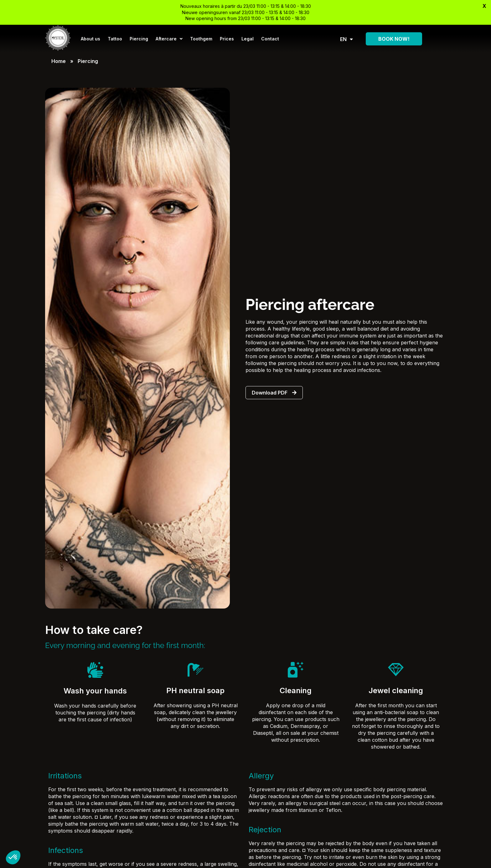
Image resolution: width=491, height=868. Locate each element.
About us (90, 39)
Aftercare (169, 39)
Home (59, 61)
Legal (248, 39)
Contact (270, 39)
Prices (227, 39)
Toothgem (201, 39)
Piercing (139, 39)
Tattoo (115, 39)
